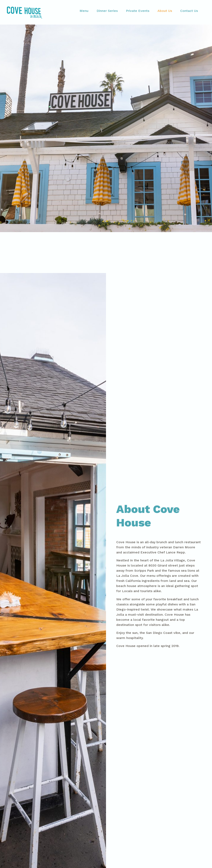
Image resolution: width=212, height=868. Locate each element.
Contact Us (189, 11)
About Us (165, 11)
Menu (84, 11)
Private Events (138, 11)
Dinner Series (107, 11)
